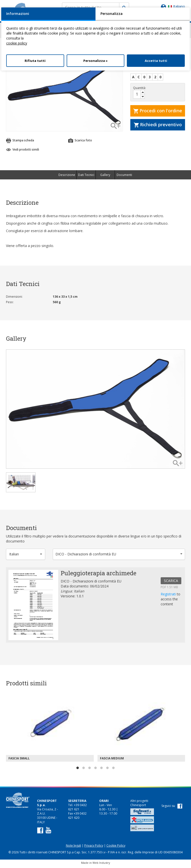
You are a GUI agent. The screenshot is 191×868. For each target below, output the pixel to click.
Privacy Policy (94, 848)
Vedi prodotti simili (23, 152)
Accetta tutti (156, 61)
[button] (26, 557)
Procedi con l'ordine (158, 113)
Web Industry (101, 865)
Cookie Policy (116, 848)
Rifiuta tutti (35, 61)
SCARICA (171, 583)
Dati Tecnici (86, 177)
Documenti (124, 177)
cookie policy (17, 43)
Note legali (73, 848)
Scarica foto (80, 143)
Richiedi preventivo (158, 127)
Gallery (105, 177)
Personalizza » (95, 61)
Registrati (169, 596)
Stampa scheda (20, 143)
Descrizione (67, 177)
